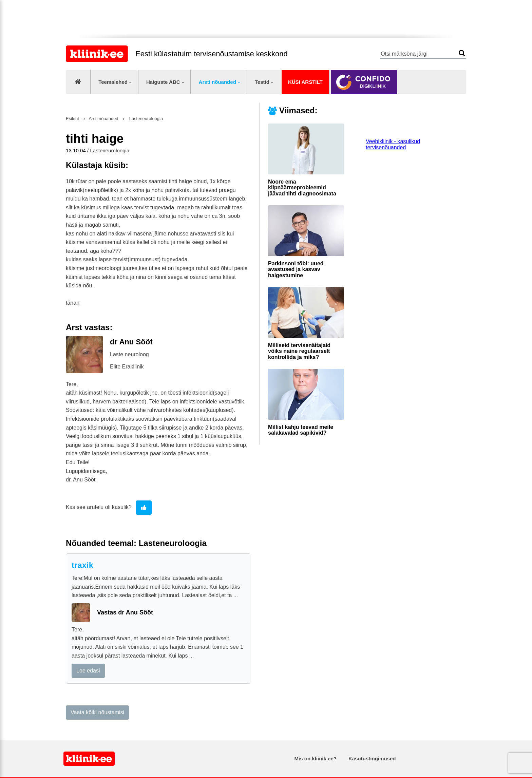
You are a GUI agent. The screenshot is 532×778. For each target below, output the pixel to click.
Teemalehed (113, 82)
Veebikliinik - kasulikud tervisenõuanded (393, 144)
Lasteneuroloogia (145, 119)
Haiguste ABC (163, 82)
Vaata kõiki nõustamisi (97, 712)
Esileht (72, 119)
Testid (262, 82)
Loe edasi (88, 671)
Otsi (462, 53)
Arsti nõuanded (217, 82)
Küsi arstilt (305, 82)
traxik (82, 565)
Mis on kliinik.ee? (316, 758)
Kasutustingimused (372, 758)
